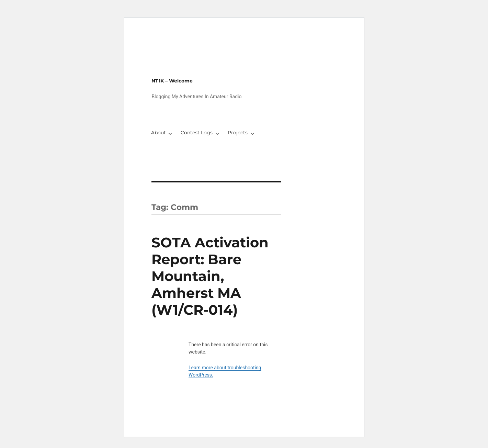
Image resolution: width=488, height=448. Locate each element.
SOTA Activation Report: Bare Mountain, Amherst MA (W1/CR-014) (210, 276)
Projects (238, 133)
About (158, 133)
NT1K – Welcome (172, 81)
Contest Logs (197, 133)
